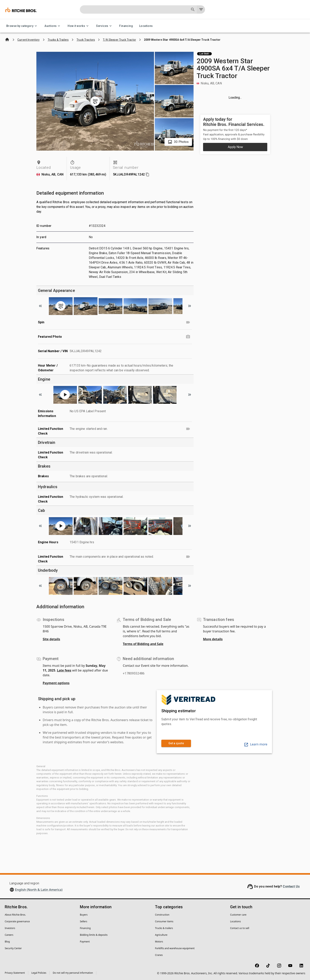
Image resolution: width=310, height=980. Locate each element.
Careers (9, 935)
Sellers (84, 921)
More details (213, 639)
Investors (10, 928)
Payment (85, 942)
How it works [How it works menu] (79, 26)
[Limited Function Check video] (188, 429)
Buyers (84, 915)
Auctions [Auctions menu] (53, 26)
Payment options (56, 683)
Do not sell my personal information (73, 973)
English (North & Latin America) (39, 890)
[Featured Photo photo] (188, 337)
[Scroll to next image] (190, 306)
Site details (51, 639)
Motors (159, 942)
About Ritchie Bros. (15, 915)
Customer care (238, 915)
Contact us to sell (240, 928)
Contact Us (291, 886)
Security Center (13, 948)
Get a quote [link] (176, 743)
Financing (126, 26)
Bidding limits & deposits (94, 935)
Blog (7, 942)
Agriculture (161, 935)
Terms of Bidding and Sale (143, 644)
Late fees (64, 670)
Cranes (159, 955)
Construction (162, 915)
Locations (146, 26)
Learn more (256, 744)
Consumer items (164, 921)
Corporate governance (17, 921)
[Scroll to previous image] (40, 306)
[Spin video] (188, 322)
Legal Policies (39, 973)
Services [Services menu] (104, 26)
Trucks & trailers (164, 928)
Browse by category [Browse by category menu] (22, 26)
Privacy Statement (15, 973)
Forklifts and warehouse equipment (175, 948)
